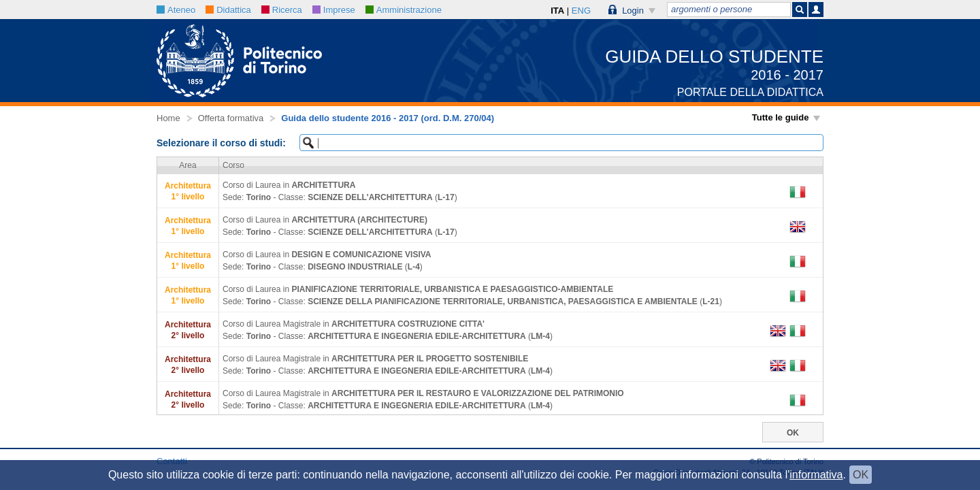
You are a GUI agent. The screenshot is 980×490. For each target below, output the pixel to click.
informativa (816, 475)
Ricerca (282, 10)
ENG (581, 11)
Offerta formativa (231, 118)
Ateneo (176, 10)
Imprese (334, 10)
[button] (632, 10)
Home (168, 118)
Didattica (228, 10)
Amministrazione (404, 10)
